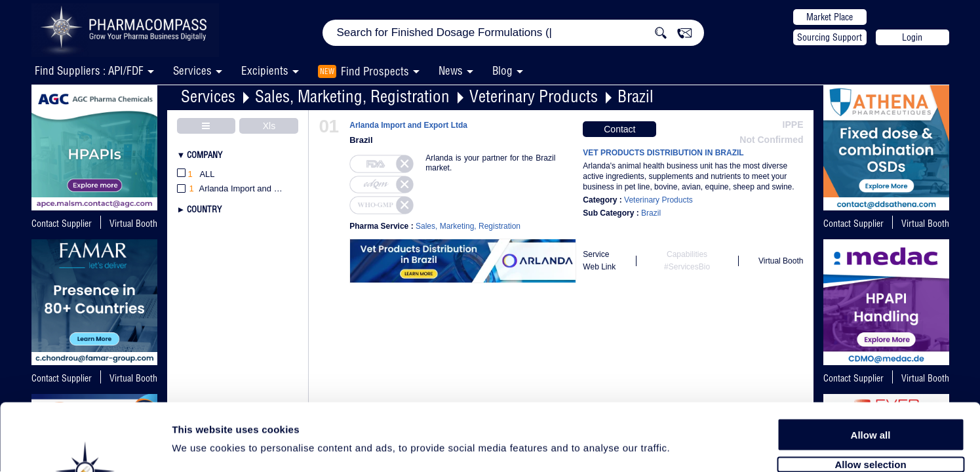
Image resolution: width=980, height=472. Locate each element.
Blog (502, 70)
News (451, 70)
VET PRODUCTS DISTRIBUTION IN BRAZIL (663, 153)
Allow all (871, 362)
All (196, 175)
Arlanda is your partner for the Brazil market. (490, 163)
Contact (619, 129)
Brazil (636, 96)
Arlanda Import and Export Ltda (408, 126)
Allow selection (870, 392)
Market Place (830, 17)
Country (204, 209)
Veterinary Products (534, 96)
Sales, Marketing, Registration (352, 96)
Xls (269, 126)
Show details (688, 447)
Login (912, 37)
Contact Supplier (62, 224)
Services (208, 96)
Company (205, 155)
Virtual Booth (133, 224)
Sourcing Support (830, 37)
